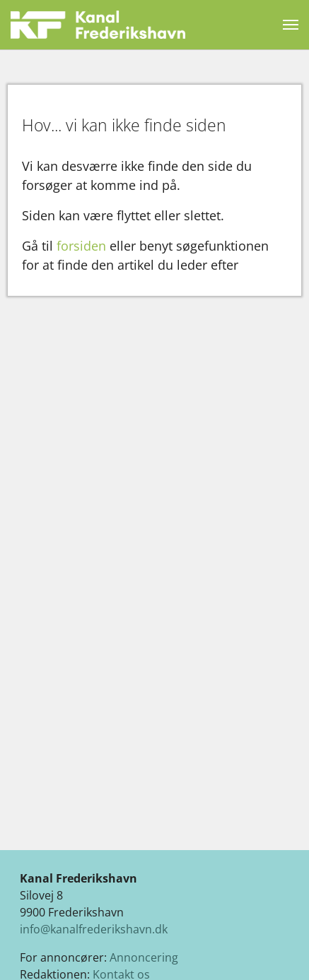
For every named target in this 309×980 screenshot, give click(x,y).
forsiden (81, 246)
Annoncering (144, 957)
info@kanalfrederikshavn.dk (94, 929)
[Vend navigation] (291, 25)
